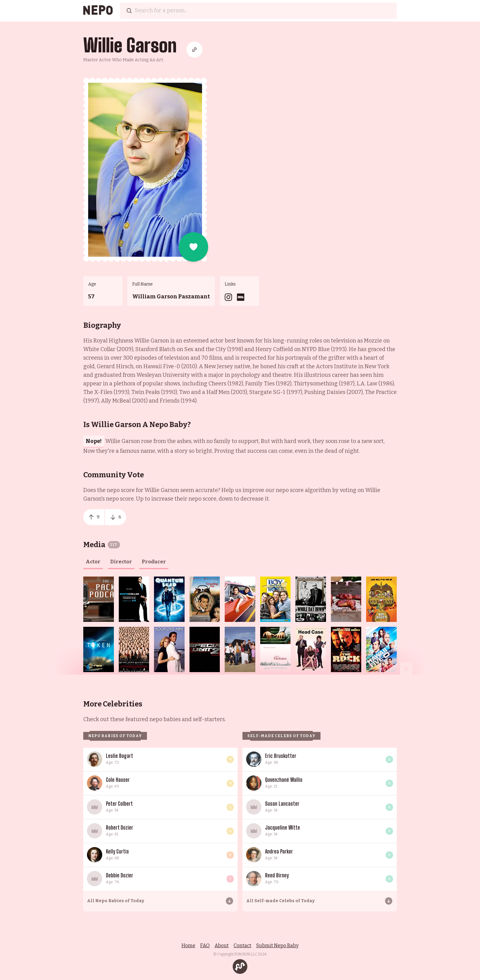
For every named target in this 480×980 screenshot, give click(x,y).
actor (93, 562)
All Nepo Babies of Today (116, 901)
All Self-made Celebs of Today (280, 901)
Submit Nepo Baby (277, 946)
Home (188, 946)
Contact (242, 946)
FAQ (205, 946)
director (121, 562)
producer (154, 562)
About (222, 946)
